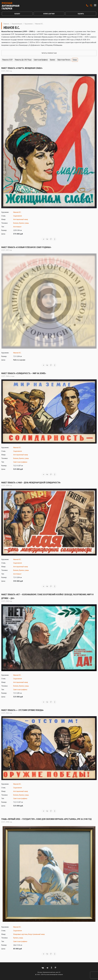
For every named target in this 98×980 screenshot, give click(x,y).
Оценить (81, 14)
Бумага (52, 60)
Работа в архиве (19, 360)
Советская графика (41, 60)
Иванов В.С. (17, 212)
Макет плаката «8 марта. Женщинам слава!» (22, 68)
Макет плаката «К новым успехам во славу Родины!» (26, 247)
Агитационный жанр (21, 219)
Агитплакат (17, 227)
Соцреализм (18, 216)
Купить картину (49, 14)
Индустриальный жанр (36, 934)
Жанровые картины (20, 934)
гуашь (27, 223)
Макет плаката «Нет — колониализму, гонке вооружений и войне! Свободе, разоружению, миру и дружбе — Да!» (47, 596)
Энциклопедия (17, 24)
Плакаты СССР (7, 60)
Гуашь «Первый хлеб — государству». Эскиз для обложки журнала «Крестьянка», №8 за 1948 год (46, 819)
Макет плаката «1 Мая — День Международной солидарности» (31, 483)
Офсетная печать (64, 60)
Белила (16, 223)
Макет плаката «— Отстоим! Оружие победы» (22, 710)
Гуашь (75, 60)
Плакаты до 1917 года (23, 60)
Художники (29, 24)
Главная (6, 24)
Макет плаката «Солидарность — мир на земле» (24, 373)
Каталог (17, 14)
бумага (21, 223)
